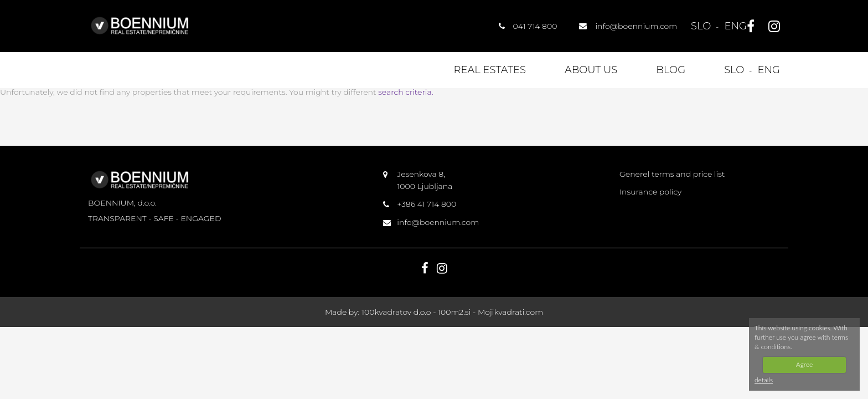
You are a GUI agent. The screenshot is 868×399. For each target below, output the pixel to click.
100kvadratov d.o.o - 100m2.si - (420, 312)
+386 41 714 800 (427, 204)
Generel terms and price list (672, 174)
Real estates (490, 70)
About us (591, 70)
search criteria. (405, 92)
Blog (671, 70)
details (764, 380)
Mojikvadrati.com (510, 312)
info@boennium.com (438, 222)
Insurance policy (650, 192)
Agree (804, 364)
